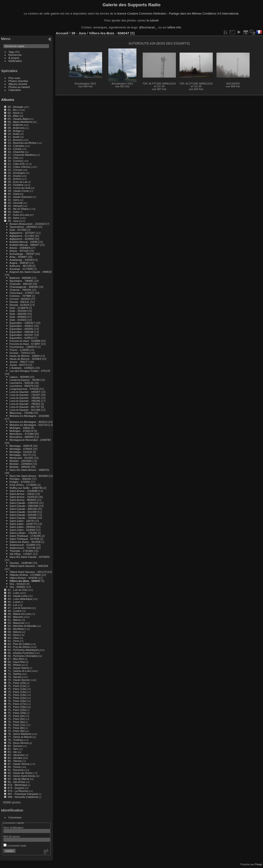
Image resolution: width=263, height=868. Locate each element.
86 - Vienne (15, 761)
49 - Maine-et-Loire (19, 614)
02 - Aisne (14, 113)
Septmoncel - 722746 (22, 548)
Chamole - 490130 (21, 284)
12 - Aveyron (15, 140)
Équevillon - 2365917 (22, 323)
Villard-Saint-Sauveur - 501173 (28, 572)
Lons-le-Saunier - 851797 (25, 407)
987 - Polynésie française (23, 794)
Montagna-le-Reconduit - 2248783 (30, 440)
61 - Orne (13, 641)
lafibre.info (174, 27)
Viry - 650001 (18, 587)
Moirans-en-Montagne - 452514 (28, 422)
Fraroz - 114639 (19, 350)
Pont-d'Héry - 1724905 (23, 485)
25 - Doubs (14, 176)
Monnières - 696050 (22, 437)
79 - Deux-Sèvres (18, 743)
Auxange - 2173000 (21, 269)
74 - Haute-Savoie (19, 680)
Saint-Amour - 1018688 (24, 491)
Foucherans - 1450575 (23, 347)
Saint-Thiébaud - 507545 (24, 539)
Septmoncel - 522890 (22, 545)
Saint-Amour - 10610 (22, 494)
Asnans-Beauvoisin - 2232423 (28, 224)
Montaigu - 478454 (21, 449)
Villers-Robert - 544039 (23, 578)
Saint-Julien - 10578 (22, 521)
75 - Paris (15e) (17, 698)
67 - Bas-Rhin (16, 659)
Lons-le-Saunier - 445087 (25, 392)
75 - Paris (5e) (16, 719)
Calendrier (15, 90)
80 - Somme (15, 746)
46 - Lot (12, 605)
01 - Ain (12, 110)
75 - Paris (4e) (16, 716)
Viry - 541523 (18, 584)
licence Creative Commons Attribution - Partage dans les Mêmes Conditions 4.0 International (178, 14)
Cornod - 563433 (20, 299)
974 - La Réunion (18, 791)
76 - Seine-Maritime (19, 734)
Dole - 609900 (18, 317)
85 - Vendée (15, 758)
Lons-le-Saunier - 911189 (25, 410)
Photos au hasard (19, 87)
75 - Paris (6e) (16, 722)
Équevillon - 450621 (21, 326)
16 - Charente (16, 152)
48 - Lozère (15, 611)
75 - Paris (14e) (17, 695)
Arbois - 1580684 (20, 248)
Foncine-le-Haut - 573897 (25, 344)
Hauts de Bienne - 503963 (25, 359)
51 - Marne (14, 620)
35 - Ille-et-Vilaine (18, 209)
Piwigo (259, 864)
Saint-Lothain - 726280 (23, 533)
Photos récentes (18, 81)
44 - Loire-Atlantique (20, 599)
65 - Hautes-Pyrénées (21, 653)
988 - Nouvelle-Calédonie (23, 797)
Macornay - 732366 (21, 413)
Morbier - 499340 (20, 467)
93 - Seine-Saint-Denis (21, 776)
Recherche (15, 55)
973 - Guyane (16, 788)
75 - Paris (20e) (17, 713)
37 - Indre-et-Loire (18, 215)
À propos (14, 58)
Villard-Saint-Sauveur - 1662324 (29, 566)
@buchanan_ (148, 27)
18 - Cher (13, 158)
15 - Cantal (14, 149)
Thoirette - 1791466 (21, 551)
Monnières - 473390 (22, 434)
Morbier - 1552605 (21, 461)
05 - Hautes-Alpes (18, 119)
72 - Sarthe (14, 674)
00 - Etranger (16, 107)
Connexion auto (15, 845)
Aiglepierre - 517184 (22, 236)
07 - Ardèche (15, 125)
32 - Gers (13, 200)
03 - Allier (13, 116)
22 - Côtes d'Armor (19, 167)
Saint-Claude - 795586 (23, 518)
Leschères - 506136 (21, 383)
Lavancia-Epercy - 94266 (25, 380)
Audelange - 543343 (22, 260)
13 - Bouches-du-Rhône (22, 143)
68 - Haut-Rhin (16, 662)
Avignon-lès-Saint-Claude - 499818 (31, 272)
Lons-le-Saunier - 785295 (25, 401)
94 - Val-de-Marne (18, 779)
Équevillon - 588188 (21, 332)
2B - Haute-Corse (18, 191)
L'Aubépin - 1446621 (22, 368)
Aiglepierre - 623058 (22, 239)
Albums (8, 100)
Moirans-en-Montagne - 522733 (28, 425)
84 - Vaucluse (16, 755)
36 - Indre (13, 212)
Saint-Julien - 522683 (22, 530)
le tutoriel (153, 20)
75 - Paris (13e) (17, 692)
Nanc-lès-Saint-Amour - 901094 (28, 476)
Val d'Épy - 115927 (21, 554)
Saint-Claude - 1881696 (24, 506)
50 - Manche (15, 617)
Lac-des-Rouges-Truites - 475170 (30, 371)
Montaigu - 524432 (21, 452)
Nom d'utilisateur (13, 827)
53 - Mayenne (16, 623)
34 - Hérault (15, 206)
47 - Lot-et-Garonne (19, 608)
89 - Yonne (14, 767)
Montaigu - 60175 (20, 455)
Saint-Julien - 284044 (22, 527)
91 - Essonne (16, 770)
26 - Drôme (14, 179)
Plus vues (14, 78)
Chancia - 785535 (20, 290)
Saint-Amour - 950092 (23, 500)
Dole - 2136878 (19, 308)
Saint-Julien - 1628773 (23, 524)
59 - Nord (13, 635)
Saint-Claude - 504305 (23, 515)
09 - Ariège (14, 131)
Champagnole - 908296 (24, 287)
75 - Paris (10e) (17, 683)
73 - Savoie (15, 677)
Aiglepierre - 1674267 (22, 233)
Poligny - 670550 (20, 482)
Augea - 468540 (19, 263)
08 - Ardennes (16, 128)
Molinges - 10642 (20, 428)
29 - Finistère (16, 185)
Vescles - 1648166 (21, 563)
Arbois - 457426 (19, 251)
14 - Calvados (16, 146)
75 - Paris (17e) (17, 704)
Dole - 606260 (18, 314)
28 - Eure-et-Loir (18, 182)
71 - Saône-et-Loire (19, 671)
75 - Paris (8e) (16, 728)
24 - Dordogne (16, 173)
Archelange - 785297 (22, 254)
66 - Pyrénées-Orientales (23, 656)
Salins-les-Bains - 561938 (25, 542)
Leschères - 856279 (21, 386)
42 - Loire (13, 593)
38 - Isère (13, 218)
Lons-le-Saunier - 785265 (25, 398)
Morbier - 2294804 (21, 464)
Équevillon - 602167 (21, 335)
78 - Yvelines (15, 740)
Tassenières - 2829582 (23, 227)
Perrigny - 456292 (20, 479)
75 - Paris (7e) (16, 725)
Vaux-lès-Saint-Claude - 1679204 (29, 557)
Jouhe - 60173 (18, 365)
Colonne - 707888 (20, 296)
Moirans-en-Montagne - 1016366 (29, 416)
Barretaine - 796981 (21, 281)
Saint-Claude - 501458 (23, 512)
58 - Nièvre (14, 632)
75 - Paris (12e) (17, 689)
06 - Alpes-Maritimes (20, 122)
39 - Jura (13, 221)
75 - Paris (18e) (17, 707)
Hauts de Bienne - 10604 (24, 356)
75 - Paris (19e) (17, 710)
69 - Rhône (14, 665)
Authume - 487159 (21, 266)
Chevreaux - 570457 (22, 293)
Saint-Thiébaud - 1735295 (25, 536)
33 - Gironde (15, 203)
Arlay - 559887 (18, 257)
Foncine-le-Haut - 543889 (25, 341)
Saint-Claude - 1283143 (24, 503)
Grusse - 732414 (20, 353)
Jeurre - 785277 (19, 362)
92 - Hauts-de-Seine (20, 773)
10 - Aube (13, 134)
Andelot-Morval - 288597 (24, 245)
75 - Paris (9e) (16, 731)
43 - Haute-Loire (17, 596)
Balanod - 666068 (20, 278)
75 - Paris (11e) (17, 686)
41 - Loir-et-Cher (18, 590)
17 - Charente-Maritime (22, 155)
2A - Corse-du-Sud (19, 188)
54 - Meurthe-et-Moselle (22, 626)
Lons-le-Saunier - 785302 (25, 404)
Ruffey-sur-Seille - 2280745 (26, 488)
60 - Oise (13, 638)
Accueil (62, 33)
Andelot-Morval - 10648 (24, 242)
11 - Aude (13, 137)
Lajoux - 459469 (19, 377)
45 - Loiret (14, 602)
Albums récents (18, 84)
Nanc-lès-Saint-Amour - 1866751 (29, 470)
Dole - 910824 (18, 320)
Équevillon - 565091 (21, 329)
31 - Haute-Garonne (20, 197)
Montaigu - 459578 (21, 446)
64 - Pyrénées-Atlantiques (23, 650)
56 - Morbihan (16, 629)
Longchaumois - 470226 (24, 389)
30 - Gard (13, 194)
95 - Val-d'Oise (16, 782)
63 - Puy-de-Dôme (19, 647)
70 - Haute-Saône (18, 668)
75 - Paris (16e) (17, 701)
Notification (15, 61)
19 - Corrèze (15, 161)
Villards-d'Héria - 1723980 (25, 575)
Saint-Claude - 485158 (23, 509)
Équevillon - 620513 (21, 338)
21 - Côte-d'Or (16, 164)
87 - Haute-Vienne (19, 764)
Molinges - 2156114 (21, 431)
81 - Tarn (13, 749)
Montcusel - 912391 (21, 458)
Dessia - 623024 (19, 305)
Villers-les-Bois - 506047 (25, 581)
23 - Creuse (15, 170)
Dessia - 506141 (19, 302)
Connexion (15, 817)
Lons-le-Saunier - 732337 (25, 395)
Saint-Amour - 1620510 (24, 497)
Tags (11, 52)
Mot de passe (12, 836)
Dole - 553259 (18, 311)
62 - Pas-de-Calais (19, 644)
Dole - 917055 (18, 230)
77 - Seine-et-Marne (20, 737)
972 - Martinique (17, 785)
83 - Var (12, 752)
